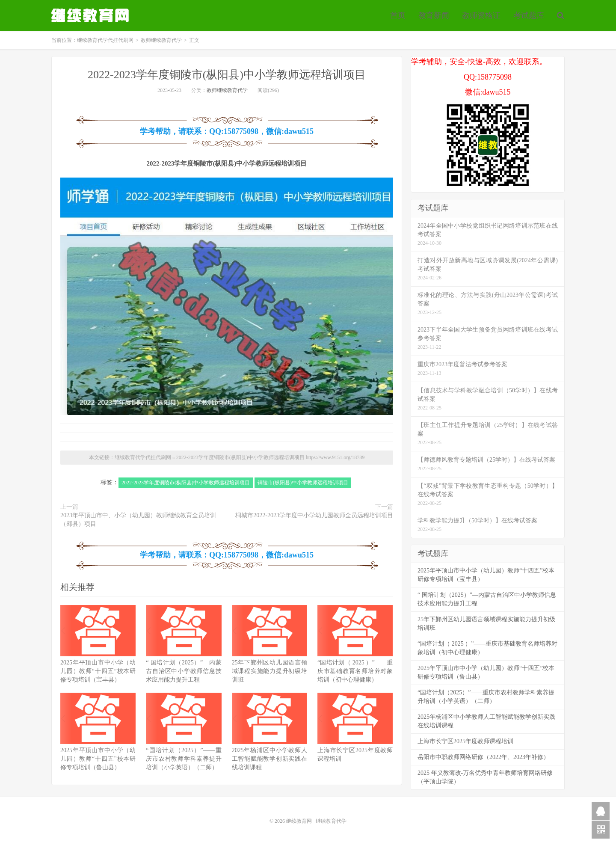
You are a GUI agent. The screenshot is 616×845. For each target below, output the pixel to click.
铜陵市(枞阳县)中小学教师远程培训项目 (303, 483)
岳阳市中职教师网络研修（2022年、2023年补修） (483, 757)
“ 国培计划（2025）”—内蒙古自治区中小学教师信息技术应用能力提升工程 (184, 671)
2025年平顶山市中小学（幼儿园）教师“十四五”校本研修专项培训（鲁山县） (98, 759)
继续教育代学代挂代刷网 (91, 15)
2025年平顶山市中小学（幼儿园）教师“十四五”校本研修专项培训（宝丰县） (98, 671)
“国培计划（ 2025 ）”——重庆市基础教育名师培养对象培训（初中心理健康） (355, 671)
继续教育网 (299, 821)
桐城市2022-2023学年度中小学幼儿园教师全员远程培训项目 (314, 515)
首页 (398, 15)
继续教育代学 (331, 821)
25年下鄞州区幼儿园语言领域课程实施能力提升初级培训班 (269, 671)
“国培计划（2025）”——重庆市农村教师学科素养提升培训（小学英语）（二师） (184, 759)
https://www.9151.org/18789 (335, 457)
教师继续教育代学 (161, 40)
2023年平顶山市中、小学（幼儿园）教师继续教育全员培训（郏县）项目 (138, 520)
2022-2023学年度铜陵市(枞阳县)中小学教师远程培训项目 (227, 75)
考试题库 (529, 15)
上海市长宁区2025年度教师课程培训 (465, 741)
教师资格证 (481, 15)
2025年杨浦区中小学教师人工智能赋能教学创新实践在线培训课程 (269, 759)
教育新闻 (434, 15)
